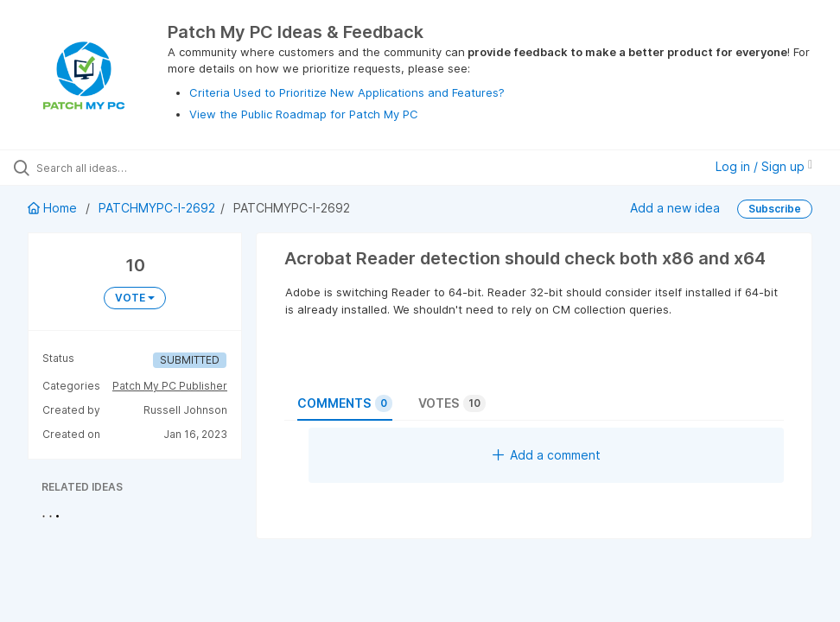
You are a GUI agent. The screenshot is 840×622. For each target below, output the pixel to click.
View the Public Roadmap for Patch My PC (304, 114)
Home (54, 208)
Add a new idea (675, 208)
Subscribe (775, 209)
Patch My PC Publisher (170, 386)
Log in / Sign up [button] (764, 166)
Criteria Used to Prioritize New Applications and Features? (347, 92)
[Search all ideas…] (117, 168)
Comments (345, 403)
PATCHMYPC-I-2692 (157, 208)
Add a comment (547, 455)
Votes (452, 403)
